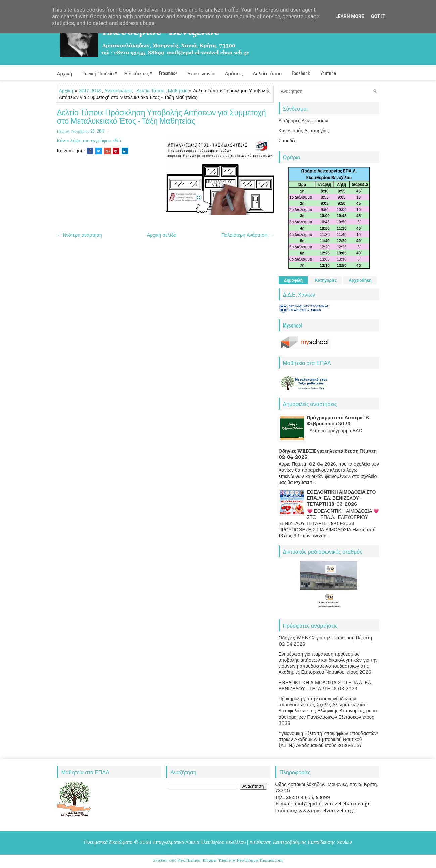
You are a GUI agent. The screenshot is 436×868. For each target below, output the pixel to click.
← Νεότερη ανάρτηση (80, 235)
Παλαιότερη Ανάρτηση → (248, 235)
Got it (378, 16)
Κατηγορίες (326, 280)
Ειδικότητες (142, 71)
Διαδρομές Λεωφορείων (303, 121)
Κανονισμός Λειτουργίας (304, 131)
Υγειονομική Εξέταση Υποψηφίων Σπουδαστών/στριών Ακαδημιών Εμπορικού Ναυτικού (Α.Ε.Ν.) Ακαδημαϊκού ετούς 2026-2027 (328, 739)
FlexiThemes (188, 860)
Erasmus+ (168, 73)
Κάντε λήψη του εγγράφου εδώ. (90, 141)
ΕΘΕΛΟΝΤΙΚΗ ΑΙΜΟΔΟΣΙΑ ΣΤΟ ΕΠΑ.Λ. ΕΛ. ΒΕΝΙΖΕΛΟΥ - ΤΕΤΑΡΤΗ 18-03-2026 (342, 498)
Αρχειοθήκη (360, 280)
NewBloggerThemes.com (260, 860)
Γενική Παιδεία (103, 71)
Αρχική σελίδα (162, 235)
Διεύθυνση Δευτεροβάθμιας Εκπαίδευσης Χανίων (301, 842)
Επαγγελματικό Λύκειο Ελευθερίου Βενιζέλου (199, 842)
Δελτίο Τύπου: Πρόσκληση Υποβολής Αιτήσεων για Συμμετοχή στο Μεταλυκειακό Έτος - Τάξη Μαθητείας (162, 116)
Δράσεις (234, 73)
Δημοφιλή (294, 280)
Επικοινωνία (201, 73)
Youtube (328, 73)
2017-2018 (90, 91)
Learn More (350, 16)
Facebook (301, 73)
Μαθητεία (178, 91)
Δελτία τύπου (267, 73)
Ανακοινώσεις (119, 91)
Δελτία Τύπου (151, 91)
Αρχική (65, 73)
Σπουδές (288, 141)
